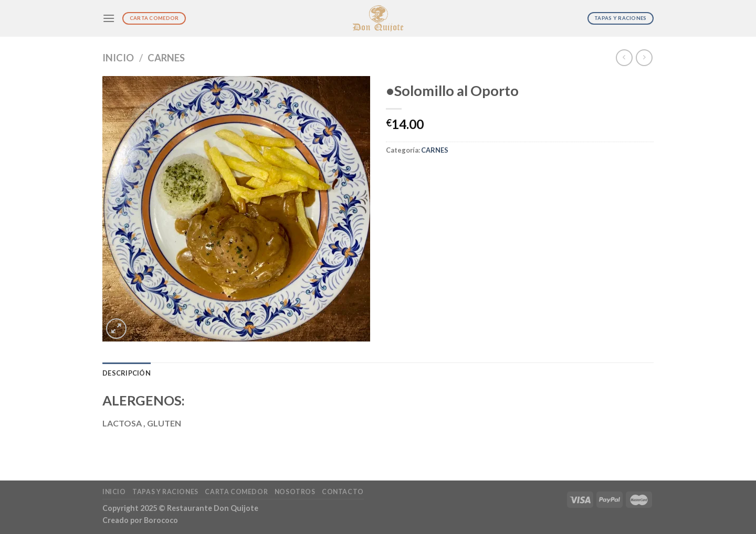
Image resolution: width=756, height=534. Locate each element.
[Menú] (109, 18)
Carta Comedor (236, 492)
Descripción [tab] (127, 373)
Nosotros (295, 492)
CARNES (166, 58)
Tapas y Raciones (165, 492)
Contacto (343, 492)
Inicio (118, 58)
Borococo (161, 520)
